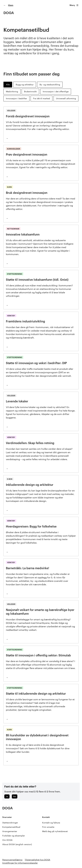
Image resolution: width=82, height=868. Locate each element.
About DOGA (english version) (17, 844)
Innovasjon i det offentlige (56, 91)
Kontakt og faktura (51, 823)
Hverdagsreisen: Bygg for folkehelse (31, 526)
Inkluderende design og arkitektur (30, 485)
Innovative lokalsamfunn (23, 234)
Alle (8, 85)
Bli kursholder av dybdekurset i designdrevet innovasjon (37, 737)
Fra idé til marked (42, 98)
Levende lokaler (17, 401)
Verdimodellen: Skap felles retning (30, 443)
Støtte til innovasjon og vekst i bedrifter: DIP (36, 363)
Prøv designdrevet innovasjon (27, 154)
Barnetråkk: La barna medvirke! (28, 568)
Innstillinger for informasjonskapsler (20, 863)
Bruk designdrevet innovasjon (27, 193)
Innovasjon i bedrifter (16, 98)
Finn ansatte (48, 827)
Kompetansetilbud (11, 827)
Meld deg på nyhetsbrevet (55, 831)
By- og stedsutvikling (50, 85)
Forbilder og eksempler (14, 836)
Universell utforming (66, 98)
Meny (74, 5)
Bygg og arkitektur (25, 85)
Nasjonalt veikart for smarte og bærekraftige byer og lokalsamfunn (40, 612)
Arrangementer (10, 831)
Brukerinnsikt (30, 91)
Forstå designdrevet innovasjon (28, 116)
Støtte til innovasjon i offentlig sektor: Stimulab (38, 655)
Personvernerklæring (12, 860)
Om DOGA (7, 840)
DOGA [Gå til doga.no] (9, 13)
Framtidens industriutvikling (25, 321)
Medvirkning (12, 91)
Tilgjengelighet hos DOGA (37, 860)
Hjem (11, 5)
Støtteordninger (10, 823)
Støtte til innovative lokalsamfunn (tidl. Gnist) (37, 280)
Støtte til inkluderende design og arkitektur (36, 693)
